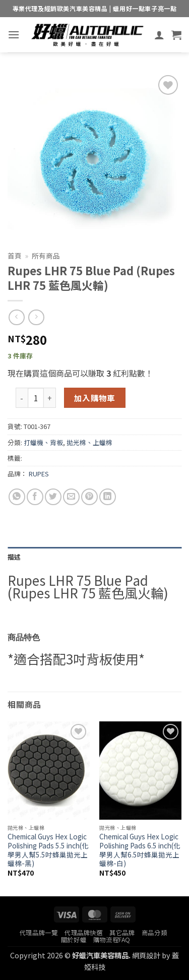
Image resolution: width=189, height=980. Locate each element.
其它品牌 (122, 933)
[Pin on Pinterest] (89, 497)
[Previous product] (36, 317)
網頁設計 (146, 955)
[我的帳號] (159, 35)
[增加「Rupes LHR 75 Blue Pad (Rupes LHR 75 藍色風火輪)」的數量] (50, 398)
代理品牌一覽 (39, 933)
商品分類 (154, 933)
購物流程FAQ (112, 940)
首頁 (15, 256)
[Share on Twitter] (53, 497)
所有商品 (46, 256)
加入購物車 (95, 398)
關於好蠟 (74, 940)
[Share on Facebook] (35, 497)
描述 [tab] (14, 557)
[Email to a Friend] (71, 497)
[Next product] (16, 317)
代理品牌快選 (84, 933)
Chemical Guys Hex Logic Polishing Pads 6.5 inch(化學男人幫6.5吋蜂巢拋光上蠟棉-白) (140, 850)
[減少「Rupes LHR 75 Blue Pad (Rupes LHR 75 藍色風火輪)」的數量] (22, 398)
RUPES (39, 474)
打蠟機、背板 (43, 442)
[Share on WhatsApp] (17, 497)
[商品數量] (36, 398)
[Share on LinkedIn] (108, 497)
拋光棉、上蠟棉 (89, 442)
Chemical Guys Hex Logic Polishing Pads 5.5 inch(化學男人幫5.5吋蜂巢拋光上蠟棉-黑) (48, 850)
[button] (14, 35)
